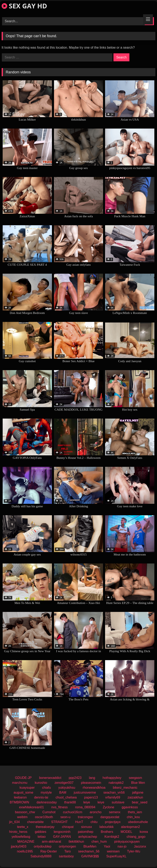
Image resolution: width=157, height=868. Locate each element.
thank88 (70, 802)
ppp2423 (75, 778)
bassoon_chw (25, 812)
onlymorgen (67, 846)
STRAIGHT (59, 822)
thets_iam (135, 812)
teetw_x (23, 827)
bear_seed (140, 802)
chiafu (47, 788)
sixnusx (86, 827)
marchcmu (20, 783)
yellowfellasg (21, 837)
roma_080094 (85, 807)
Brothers (107, 832)
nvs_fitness (59, 807)
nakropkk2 (116, 783)
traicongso (85, 817)
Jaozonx (140, 846)
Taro (68, 851)
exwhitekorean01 (32, 807)
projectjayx (113, 822)
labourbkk (106, 827)
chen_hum (99, 842)
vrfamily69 (113, 797)
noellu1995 (25, 851)
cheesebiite (35, 822)
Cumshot (49, 812)
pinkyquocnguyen (127, 842)
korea (144, 832)
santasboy (66, 856)
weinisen (113, 851)
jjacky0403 (19, 846)
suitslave (118, 802)
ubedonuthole (138, 822)
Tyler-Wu (134, 851)
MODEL (126, 832)
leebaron (20, 797)
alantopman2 (131, 827)
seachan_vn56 (114, 792)
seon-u (65, 817)
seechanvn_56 (89, 851)
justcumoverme (85, 792)
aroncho (96, 812)
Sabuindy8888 (41, 856)
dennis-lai (41, 797)
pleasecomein (91, 783)
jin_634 (15, 822)
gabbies (40, 832)
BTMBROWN (19, 802)
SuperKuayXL (116, 856)
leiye (87, 802)
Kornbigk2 (112, 837)
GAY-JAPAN (62, 837)
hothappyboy (112, 778)
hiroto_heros (18, 832)
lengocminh (62, 832)
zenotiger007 (64, 783)
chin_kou (133, 817)
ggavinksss (130, 807)
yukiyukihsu (67, 788)
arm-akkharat (52, 842)
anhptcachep (88, 837)
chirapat (68, 827)
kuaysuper (27, 788)
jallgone (138, 792)
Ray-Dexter (49, 851)
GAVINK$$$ (90, 856)
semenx (115, 812)
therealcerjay (45, 827)
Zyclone (109, 807)
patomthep (86, 832)
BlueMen (90, 846)
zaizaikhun (135, 797)
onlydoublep (43, 846)
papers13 (91, 797)
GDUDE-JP (23, 778)
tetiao (42, 837)
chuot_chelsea (66, 797)
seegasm (135, 778)
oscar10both (44, 817)
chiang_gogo (136, 837)
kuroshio (41, 783)
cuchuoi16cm (73, 812)
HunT (79, 822)
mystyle (46, 792)
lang (92, 778)
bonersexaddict (50, 778)
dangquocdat (110, 817)
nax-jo (122, 846)
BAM (63, 792)
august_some (24, 792)
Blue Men (138, 783)
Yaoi (107, 846)
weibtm (22, 817)
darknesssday (47, 802)
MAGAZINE (26, 842)
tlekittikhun (76, 842)
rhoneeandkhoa (94, 788)
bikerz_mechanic (125, 788)
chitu (94, 822)
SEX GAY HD (24, 6)
